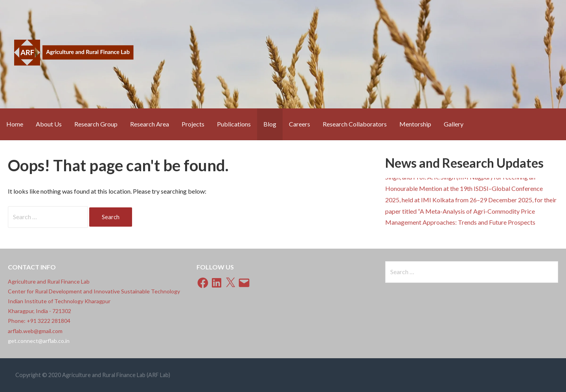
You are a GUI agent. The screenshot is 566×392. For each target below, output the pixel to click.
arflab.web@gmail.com (35, 331)
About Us (49, 124)
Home (15, 124)
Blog (270, 124)
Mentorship (415, 124)
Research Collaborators (355, 124)
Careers (300, 124)
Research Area (150, 124)
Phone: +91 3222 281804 (39, 321)
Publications (234, 124)
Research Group (96, 124)
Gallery (454, 124)
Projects (193, 124)
